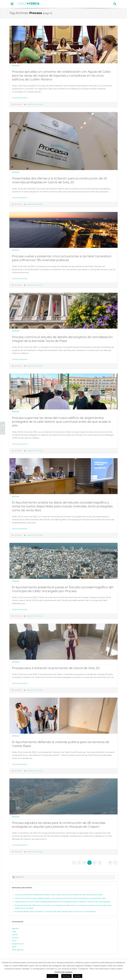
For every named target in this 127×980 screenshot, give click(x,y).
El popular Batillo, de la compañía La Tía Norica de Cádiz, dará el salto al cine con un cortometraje (55, 911)
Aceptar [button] (78, 976)
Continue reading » (20, 98)
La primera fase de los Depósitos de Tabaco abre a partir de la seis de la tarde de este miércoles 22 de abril (59, 895)
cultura (15, 934)
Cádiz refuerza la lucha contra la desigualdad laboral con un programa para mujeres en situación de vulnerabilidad (62, 902)
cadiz (14, 931)
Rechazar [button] (66, 976)
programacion (18, 944)
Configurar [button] (52, 976)
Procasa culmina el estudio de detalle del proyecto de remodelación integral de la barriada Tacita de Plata (62, 339)
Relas (14, 947)
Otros (14, 941)
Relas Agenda (18, 950)
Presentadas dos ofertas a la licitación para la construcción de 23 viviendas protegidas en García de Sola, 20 (59, 180)
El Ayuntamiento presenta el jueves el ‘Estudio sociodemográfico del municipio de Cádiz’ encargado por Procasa (63, 589)
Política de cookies (63, 972)
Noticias (16, 66)
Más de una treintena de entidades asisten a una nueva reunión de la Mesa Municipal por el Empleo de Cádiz (60, 898)
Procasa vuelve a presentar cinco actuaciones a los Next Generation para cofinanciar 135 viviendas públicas (62, 258)
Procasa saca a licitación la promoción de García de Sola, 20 (56, 668)
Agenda (15, 928)
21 (110, 862)
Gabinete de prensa (35, 104)
